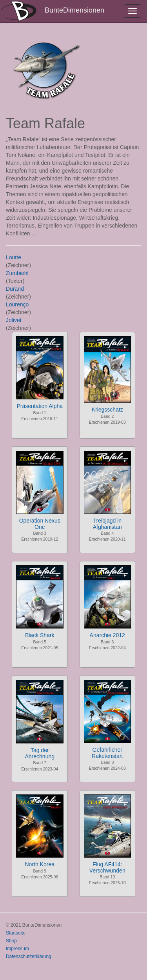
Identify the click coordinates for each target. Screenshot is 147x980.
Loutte (14, 257)
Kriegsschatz (107, 410)
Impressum (17, 949)
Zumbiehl (17, 273)
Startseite (16, 933)
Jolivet (14, 320)
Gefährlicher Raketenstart (107, 753)
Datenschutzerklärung (29, 956)
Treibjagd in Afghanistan (107, 524)
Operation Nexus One (40, 524)
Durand (15, 289)
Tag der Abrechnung (40, 753)
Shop (11, 941)
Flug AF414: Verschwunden (107, 867)
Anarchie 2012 (107, 635)
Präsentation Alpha (40, 406)
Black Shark (40, 635)
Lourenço (17, 304)
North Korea (40, 864)
